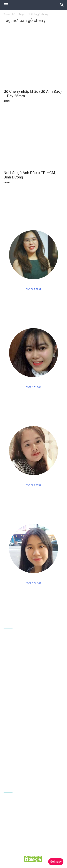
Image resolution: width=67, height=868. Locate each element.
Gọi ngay (56, 862)
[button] (62, 5)
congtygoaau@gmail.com (27, 678)
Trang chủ (9, 14)
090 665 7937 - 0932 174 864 (35, 672)
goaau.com (24, 851)
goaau (7, 101)
